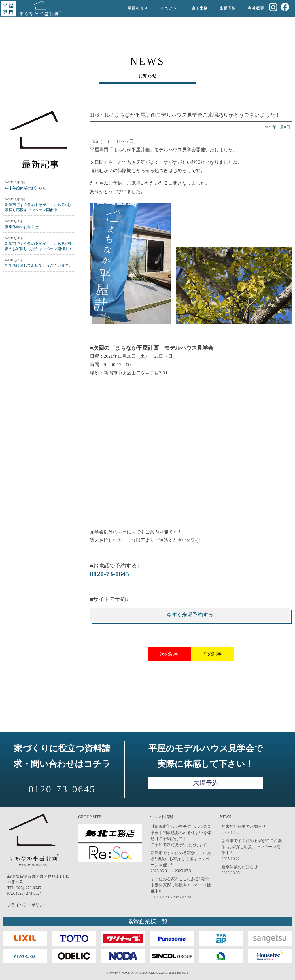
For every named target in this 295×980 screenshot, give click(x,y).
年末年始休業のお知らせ (25, 188)
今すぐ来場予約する (190, 615)
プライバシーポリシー (27, 905)
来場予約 (206, 783)
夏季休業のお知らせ (22, 227)
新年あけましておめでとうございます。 (39, 265)
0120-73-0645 (109, 574)
